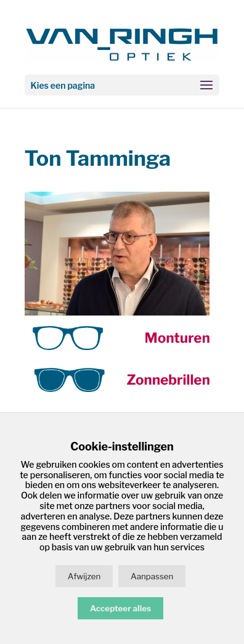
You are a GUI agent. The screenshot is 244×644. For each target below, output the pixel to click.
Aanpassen (152, 576)
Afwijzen (84, 576)
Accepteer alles (120, 608)
